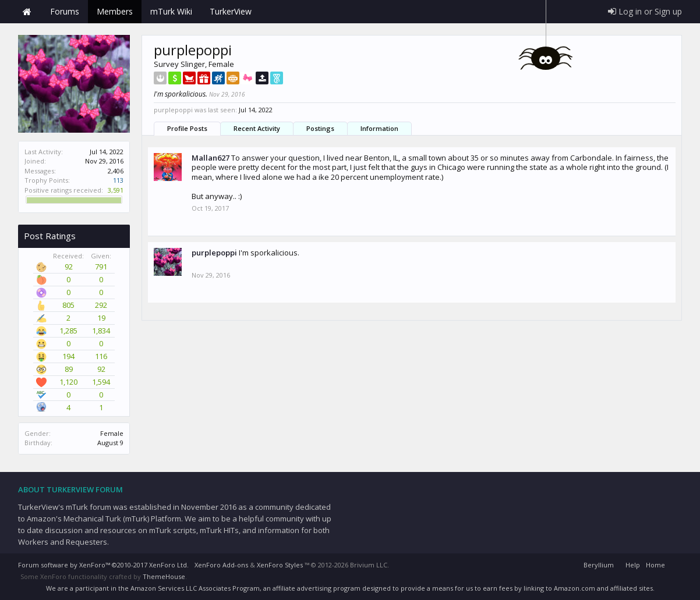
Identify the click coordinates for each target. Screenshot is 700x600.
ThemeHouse (164, 576)
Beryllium (599, 565)
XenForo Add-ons (221, 565)
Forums (65, 11)
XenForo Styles (280, 565)
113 (118, 180)
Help (633, 565)
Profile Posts (187, 128)
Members (115, 11)
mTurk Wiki (171, 11)
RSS (675, 563)
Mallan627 (211, 158)
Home (27, 12)
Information (379, 128)
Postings (320, 128)
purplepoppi (214, 253)
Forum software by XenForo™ (103, 565)
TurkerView (231, 11)
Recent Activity (257, 128)
